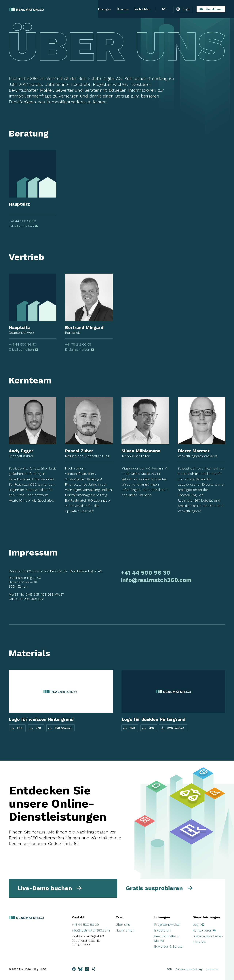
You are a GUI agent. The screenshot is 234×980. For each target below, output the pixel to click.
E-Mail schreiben (23, 226)
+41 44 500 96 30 (22, 221)
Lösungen (105, 9)
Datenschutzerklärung (189, 969)
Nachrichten (142, 9)
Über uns (123, 9)
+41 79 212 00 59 (78, 344)
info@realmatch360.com (156, 580)
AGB (169, 969)
